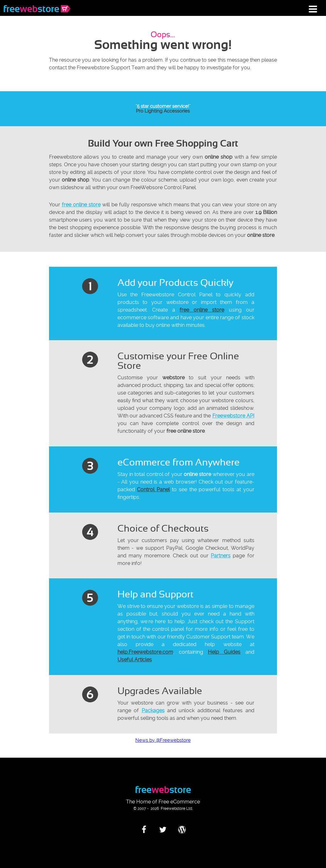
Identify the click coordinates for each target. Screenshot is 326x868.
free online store (81, 205)
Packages (153, 710)
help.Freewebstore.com (145, 652)
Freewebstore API (233, 416)
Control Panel (153, 489)
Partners (221, 556)
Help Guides (224, 652)
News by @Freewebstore (163, 740)
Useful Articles (135, 660)
